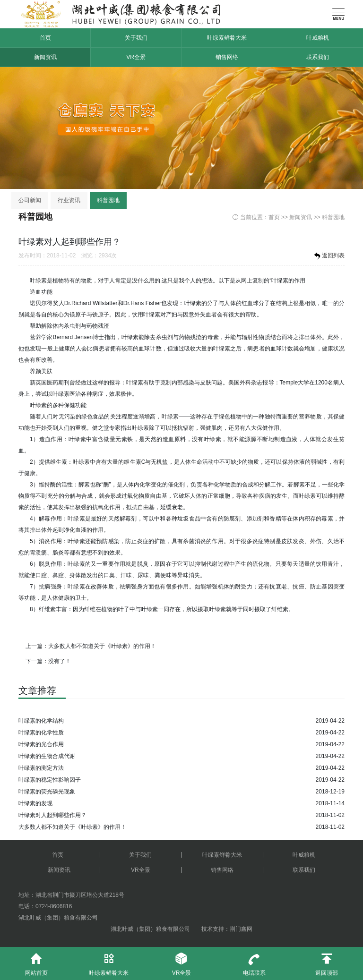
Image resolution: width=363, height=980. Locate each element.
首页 (45, 38)
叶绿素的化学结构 (41, 721)
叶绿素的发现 (35, 803)
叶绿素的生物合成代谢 (47, 756)
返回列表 (328, 256)
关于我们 (136, 38)
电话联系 (254, 962)
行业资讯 (69, 200)
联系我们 (318, 57)
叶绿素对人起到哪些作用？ (52, 815)
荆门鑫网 (241, 929)
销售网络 (227, 57)
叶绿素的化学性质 (41, 733)
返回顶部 (327, 962)
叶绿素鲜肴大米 (227, 38)
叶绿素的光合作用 (41, 744)
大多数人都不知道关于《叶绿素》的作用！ (102, 646)
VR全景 (136, 57)
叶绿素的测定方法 (41, 768)
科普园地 (108, 200)
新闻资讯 (45, 57)
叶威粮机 (318, 38)
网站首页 (36, 962)
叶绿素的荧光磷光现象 (47, 792)
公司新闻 (30, 200)
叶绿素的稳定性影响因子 (50, 780)
